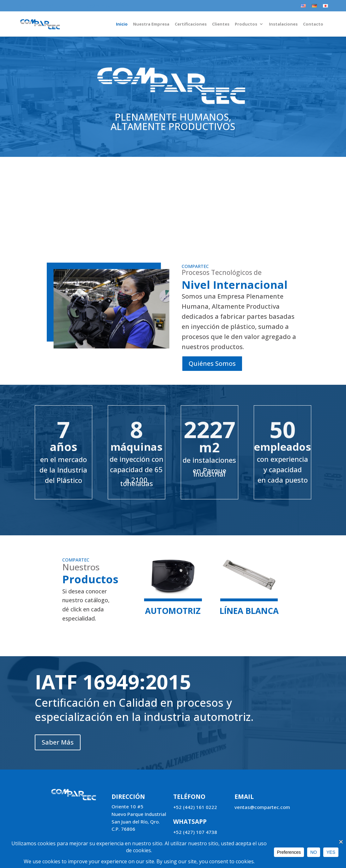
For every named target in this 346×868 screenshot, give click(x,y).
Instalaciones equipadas (97, 204)
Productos (246, 24)
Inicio (122, 24)
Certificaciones (191, 24)
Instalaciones (283, 24)
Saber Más (58, 239)
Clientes (221, 24)
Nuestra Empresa (151, 24)
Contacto (313, 24)
